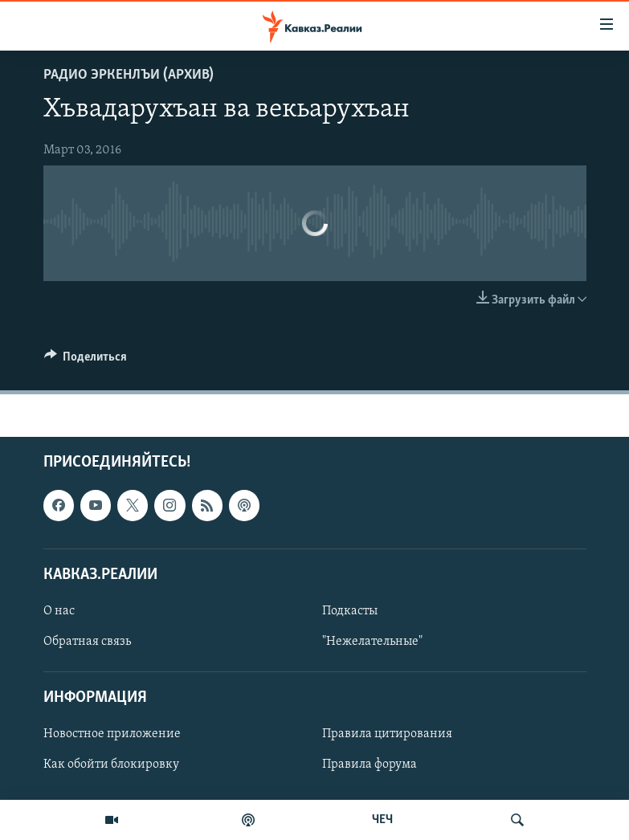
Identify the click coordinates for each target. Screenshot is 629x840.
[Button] (86, 361)
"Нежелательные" (372, 642)
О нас (59, 611)
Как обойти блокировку (111, 765)
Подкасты (350, 611)
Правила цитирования (387, 735)
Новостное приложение (112, 735)
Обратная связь (87, 642)
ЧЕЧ (382, 820)
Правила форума (370, 765)
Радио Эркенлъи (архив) (129, 75)
